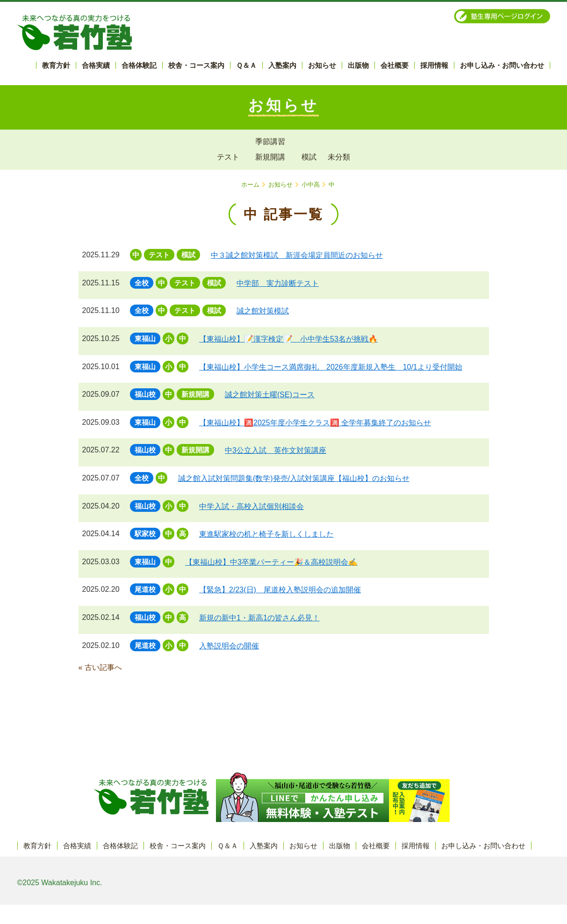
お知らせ (280, 185)
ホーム (250, 185)
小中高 (311, 185)
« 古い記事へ (100, 667)
